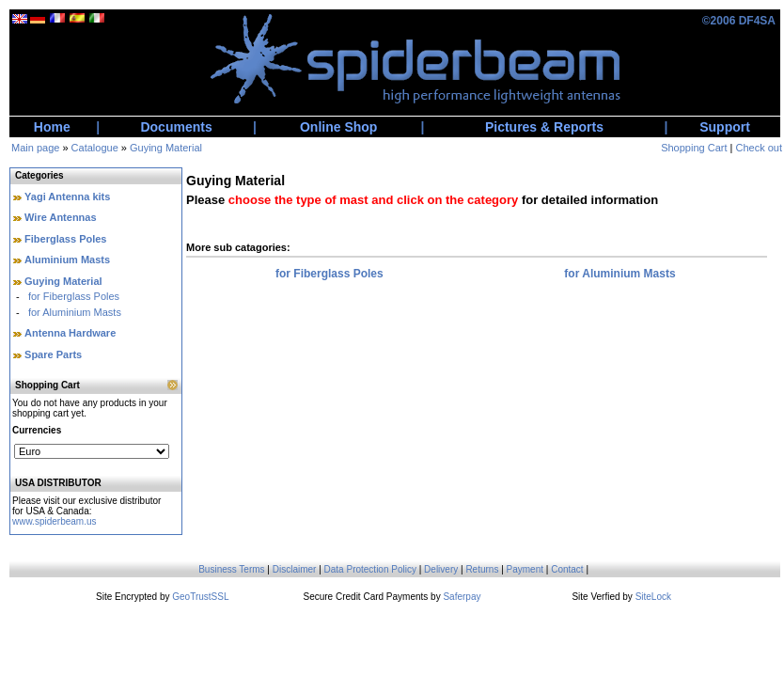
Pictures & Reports (544, 127)
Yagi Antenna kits (67, 197)
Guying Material (166, 148)
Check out (759, 148)
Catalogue (95, 148)
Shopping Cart (694, 148)
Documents (176, 127)
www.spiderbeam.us (54, 521)
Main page (35, 148)
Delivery (441, 569)
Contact (567, 569)
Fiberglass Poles (65, 239)
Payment (525, 569)
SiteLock (653, 597)
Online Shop (338, 127)
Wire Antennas (61, 217)
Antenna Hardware (70, 333)
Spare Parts (53, 354)
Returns (482, 569)
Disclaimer (295, 569)
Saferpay (462, 597)
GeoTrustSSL (200, 597)
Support (725, 127)
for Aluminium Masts (75, 312)
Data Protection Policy (370, 569)
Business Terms (231, 569)
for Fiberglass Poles (74, 296)
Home (52, 127)
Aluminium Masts (67, 260)
